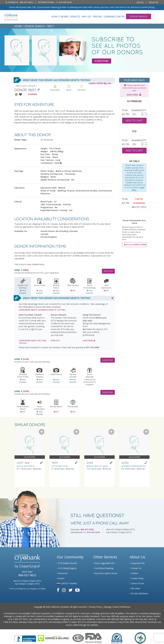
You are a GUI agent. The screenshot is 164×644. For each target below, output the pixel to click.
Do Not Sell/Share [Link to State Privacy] (139, 593)
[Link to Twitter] (70, 590)
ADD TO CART (134, 121)
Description (55, 88)
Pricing (98, 17)
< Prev (18, 86)
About (69, 88)
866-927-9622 (19, 2)
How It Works (60, 17)
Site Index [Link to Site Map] (135, 588)
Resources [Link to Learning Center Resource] (62, 573)
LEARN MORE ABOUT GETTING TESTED (32, 342)
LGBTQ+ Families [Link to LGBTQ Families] (67, 583)
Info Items (82, 88)
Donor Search (139, 16)
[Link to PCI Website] (140, 638)
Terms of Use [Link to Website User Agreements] (137, 583)
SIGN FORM (89, 341)
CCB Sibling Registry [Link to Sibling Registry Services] (67, 568)
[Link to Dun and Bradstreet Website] (117, 638)
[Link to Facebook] (58, 590)
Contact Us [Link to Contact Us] (136, 568)
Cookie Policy (137, 578)
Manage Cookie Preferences (117, 607)
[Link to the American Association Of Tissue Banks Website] (78, 638)
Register (154, 2)
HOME (18, 26)
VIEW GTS (56, 341)
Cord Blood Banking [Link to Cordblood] (103, 568)
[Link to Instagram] (64, 590)
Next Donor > (30, 86)
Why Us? (87, 17)
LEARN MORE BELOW (101, 83)
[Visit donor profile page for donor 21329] (99, 458)
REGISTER (108, 271)
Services (75, 17)
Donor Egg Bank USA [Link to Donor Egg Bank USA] (104, 563)
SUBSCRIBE (108, 360)
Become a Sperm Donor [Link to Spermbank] (105, 573)
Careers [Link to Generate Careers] (134, 573)
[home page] (9, 17)
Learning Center (114, 17)
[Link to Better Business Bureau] (25, 638)
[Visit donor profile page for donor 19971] (65, 458)
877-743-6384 (93, 347)
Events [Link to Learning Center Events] (61, 578)
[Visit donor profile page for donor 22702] (134, 458)
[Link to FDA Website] (94, 638)
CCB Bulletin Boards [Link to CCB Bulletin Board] (67, 563)
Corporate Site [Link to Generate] (137, 563)
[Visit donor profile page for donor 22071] (30, 458)
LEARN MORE (42, 310)
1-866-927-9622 (20, 619)
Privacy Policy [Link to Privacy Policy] (95, 607)
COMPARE (32, 94)
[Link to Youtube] (77, 590)
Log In (140, 2)
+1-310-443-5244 (55, 2)
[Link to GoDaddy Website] (54, 638)
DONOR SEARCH (34, 26)
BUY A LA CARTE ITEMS (135, 245)
